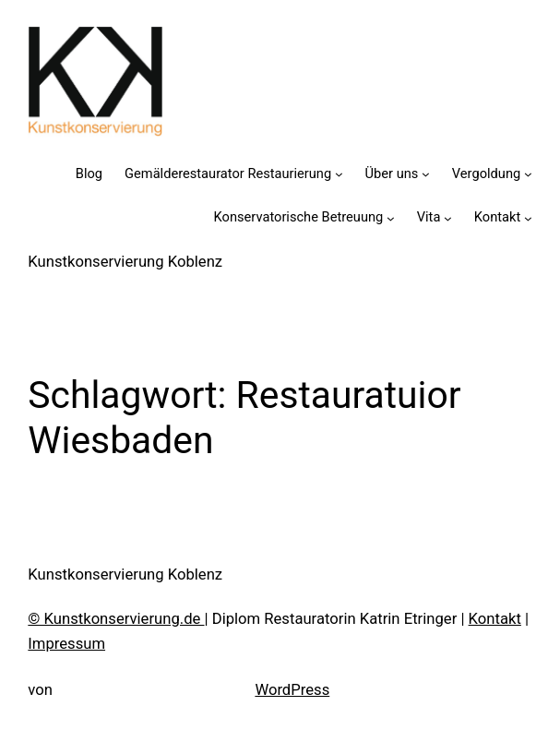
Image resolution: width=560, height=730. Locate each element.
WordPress (292, 690)
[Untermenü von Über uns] (426, 174)
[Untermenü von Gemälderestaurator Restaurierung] (339, 174)
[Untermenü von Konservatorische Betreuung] (391, 218)
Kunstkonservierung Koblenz (125, 262)
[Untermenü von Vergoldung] (528, 174)
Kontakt (495, 619)
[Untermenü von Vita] (448, 218)
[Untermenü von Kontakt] (528, 218)
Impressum (66, 644)
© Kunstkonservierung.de (116, 619)
